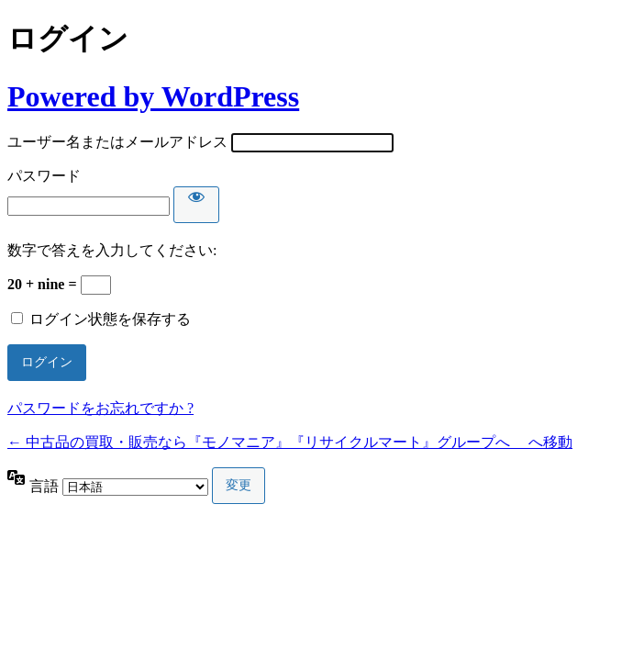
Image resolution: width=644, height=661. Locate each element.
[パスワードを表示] (196, 205)
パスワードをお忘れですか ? (100, 408)
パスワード (44, 176)
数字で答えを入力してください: (112, 250)
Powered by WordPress (153, 96)
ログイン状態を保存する (110, 319)
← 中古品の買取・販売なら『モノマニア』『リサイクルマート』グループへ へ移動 (290, 442)
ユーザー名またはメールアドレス (117, 142)
